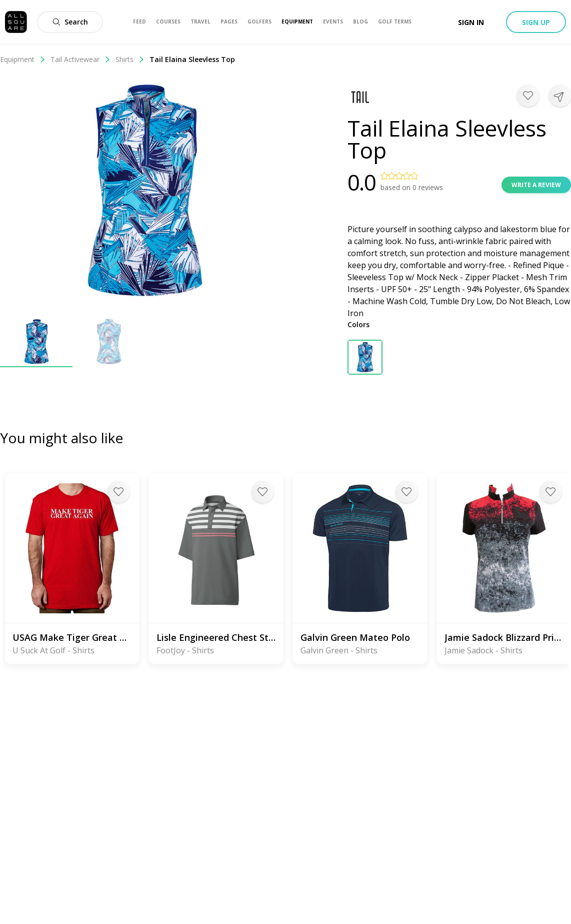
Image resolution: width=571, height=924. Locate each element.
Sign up (536, 22)
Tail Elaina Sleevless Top (192, 59)
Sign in (471, 22)
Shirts (130, 59)
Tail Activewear (80, 59)
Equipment (23, 59)
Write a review (536, 185)
